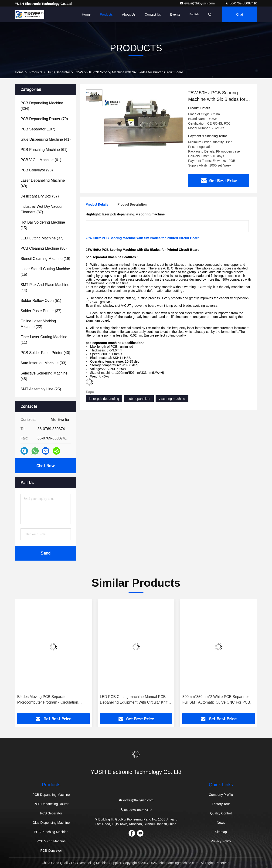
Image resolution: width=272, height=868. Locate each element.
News (221, 823)
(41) (46, 139)
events (175, 14)
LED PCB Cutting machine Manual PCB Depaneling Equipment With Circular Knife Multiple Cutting (135, 700)
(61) (44, 150)
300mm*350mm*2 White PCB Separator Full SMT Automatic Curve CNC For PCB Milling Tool (216, 700)
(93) (37, 170)
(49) (43, 183)
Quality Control (221, 813)
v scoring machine (172, 399)
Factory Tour (221, 804)
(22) (38, 324)
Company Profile (221, 795)
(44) (45, 288)
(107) (38, 129)
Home (86, 14)
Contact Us (153, 14)
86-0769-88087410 (241, 3)
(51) (41, 301)
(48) (44, 376)
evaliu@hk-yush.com (198, 3)
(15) (43, 225)
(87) (42, 209)
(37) (42, 238)
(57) (40, 196)
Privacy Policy (221, 841)
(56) (44, 248)
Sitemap (221, 832)
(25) (41, 389)
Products (106, 14)
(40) (45, 353)
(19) (45, 259)
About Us (129, 14)
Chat (240, 14)
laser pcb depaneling (104, 399)
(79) (44, 119)
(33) (43, 363)
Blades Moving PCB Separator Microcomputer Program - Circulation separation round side (48, 700)
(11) (44, 340)
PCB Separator (59, 72)
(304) (42, 106)
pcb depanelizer (139, 399)
